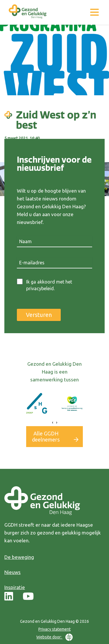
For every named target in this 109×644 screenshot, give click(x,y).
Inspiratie (15, 587)
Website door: (54, 637)
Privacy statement (54, 629)
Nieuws (12, 572)
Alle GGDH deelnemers (46, 436)
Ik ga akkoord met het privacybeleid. (49, 285)
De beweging (19, 557)
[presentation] (53, 422)
